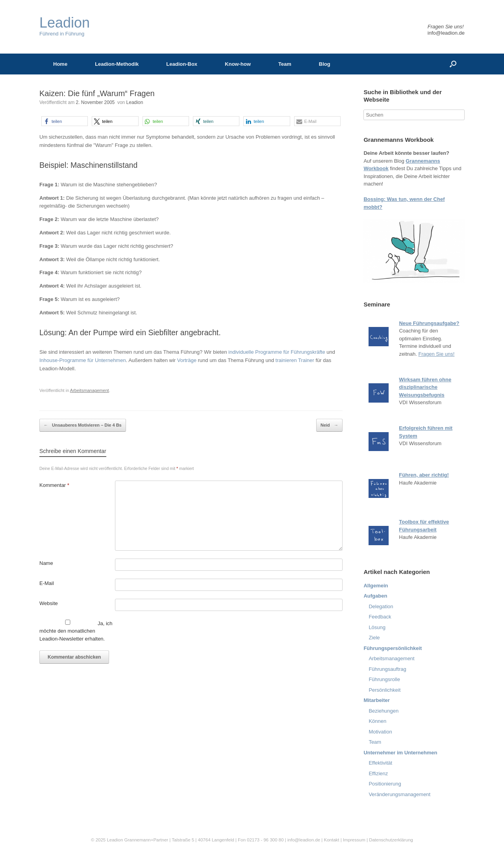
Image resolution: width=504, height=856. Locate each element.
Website (49, 603)
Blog (325, 64)
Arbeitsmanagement (90, 390)
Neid (329, 425)
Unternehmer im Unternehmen (400, 753)
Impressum (355, 840)
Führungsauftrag (387, 669)
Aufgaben (375, 596)
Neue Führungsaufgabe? (429, 323)
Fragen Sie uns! (437, 354)
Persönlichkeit (384, 690)
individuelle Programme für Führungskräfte (277, 352)
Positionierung (385, 784)
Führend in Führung (65, 26)
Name (46, 563)
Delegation (381, 606)
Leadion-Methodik (117, 64)
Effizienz (378, 773)
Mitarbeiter (376, 700)
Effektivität (380, 763)
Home (60, 64)
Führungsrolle (384, 679)
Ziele (374, 638)
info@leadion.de (446, 33)
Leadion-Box (182, 64)
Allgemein (376, 586)
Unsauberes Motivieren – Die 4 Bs (83, 425)
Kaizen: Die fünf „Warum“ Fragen (97, 93)
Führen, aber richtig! (424, 475)
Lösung (377, 627)
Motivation (380, 732)
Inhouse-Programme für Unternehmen (83, 360)
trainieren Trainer (295, 360)
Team (285, 64)
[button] (65, 121)
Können (377, 721)
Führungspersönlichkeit (393, 648)
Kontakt (331, 840)
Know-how (238, 64)
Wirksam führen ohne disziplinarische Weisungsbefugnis (425, 387)
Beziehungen (384, 711)
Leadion (135, 102)
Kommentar (54, 485)
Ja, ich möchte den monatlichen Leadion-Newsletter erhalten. (76, 631)
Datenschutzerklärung (391, 840)
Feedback (380, 617)
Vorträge (187, 360)
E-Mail (47, 583)
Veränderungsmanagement (399, 794)
